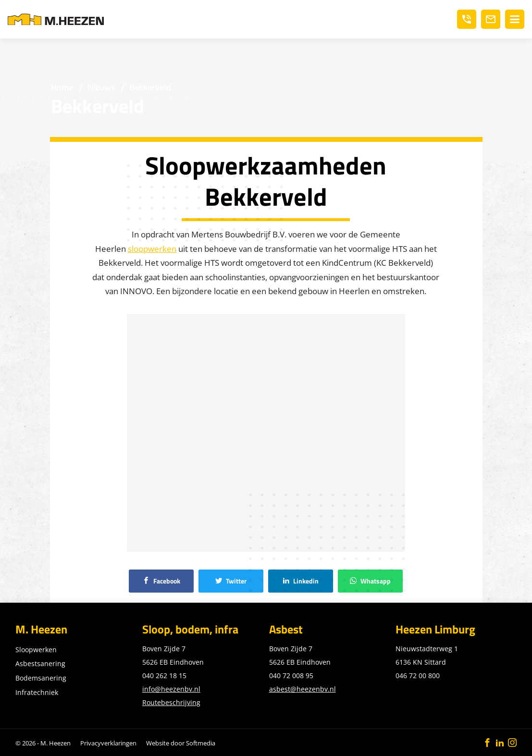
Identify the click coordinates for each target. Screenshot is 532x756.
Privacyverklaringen (108, 743)
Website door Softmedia (181, 743)
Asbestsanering (40, 663)
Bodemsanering (41, 678)
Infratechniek (37, 692)
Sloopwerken (36, 650)
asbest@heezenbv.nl (303, 689)
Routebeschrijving (171, 702)
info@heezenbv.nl (171, 689)
